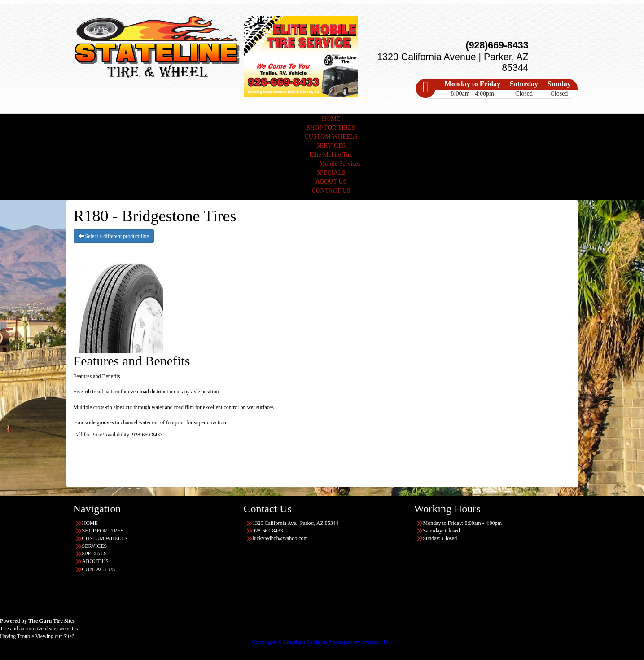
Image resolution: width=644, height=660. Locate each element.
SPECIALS (331, 173)
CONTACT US (331, 191)
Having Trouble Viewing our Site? (37, 636)
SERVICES (331, 146)
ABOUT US (331, 182)
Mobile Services (340, 164)
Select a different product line (114, 236)
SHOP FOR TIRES (331, 128)
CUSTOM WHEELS (331, 137)
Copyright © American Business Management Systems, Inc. (322, 642)
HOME (331, 119)
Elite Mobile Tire (331, 155)
